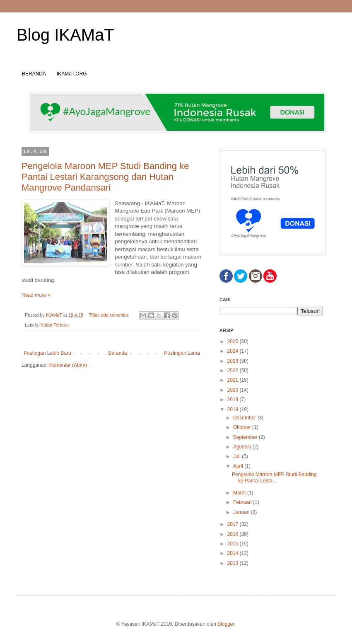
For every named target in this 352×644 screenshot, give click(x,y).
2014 (234, 553)
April (239, 466)
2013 (234, 563)
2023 (234, 361)
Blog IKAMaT (65, 35)
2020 (234, 390)
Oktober (243, 427)
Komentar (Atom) (68, 365)
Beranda (117, 353)
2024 (234, 351)
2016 (234, 534)
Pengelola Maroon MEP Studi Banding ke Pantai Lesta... (274, 477)
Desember (245, 418)
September (246, 437)
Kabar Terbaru (55, 325)
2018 (234, 409)
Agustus (243, 447)
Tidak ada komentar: (110, 315)
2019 (234, 399)
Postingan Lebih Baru (47, 353)
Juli (237, 456)
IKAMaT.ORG (72, 74)
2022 (234, 370)
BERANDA (34, 74)
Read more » (36, 295)
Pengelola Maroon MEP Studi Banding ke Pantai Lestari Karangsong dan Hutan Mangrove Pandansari (105, 177)
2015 (234, 544)
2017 (234, 524)
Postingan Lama (182, 353)
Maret (240, 493)
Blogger (226, 624)
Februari (243, 502)
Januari (242, 512)
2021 (234, 380)
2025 (234, 341)
